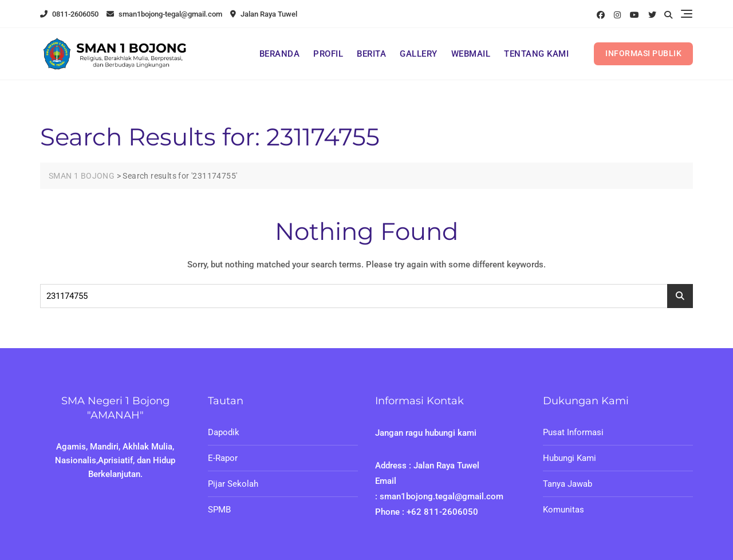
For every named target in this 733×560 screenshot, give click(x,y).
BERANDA (280, 54)
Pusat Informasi (573, 432)
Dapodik (224, 432)
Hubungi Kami (570, 458)
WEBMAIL (471, 54)
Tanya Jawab (568, 484)
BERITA (371, 54)
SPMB (219, 510)
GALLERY (419, 54)
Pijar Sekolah (233, 484)
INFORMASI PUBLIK (643, 53)
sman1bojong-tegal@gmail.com (164, 14)
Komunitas (563, 510)
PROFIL (328, 54)
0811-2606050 (69, 14)
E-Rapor (223, 458)
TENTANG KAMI (536, 54)
